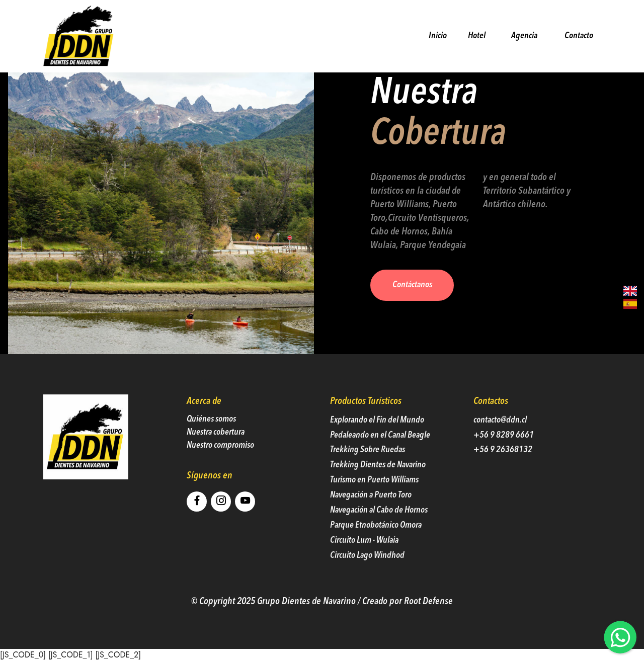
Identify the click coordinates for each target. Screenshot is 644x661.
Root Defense (428, 616)
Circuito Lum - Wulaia (364, 556)
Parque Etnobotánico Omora (376, 541)
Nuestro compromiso (220, 461)
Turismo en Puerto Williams (375, 495)
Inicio (436, 35)
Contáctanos (412, 285)
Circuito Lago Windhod (367, 570)
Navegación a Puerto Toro (371, 510)
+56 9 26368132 (503, 465)
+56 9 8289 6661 (504, 450)
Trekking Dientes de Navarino (378, 480)
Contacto (576, 35)
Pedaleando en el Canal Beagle (380, 450)
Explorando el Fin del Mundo (377, 435)
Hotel (477, 35)
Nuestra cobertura (216, 447)
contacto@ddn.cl (500, 435)
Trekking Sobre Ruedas (368, 465)
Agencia (524, 36)
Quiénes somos (211, 434)
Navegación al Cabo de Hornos (379, 525)
